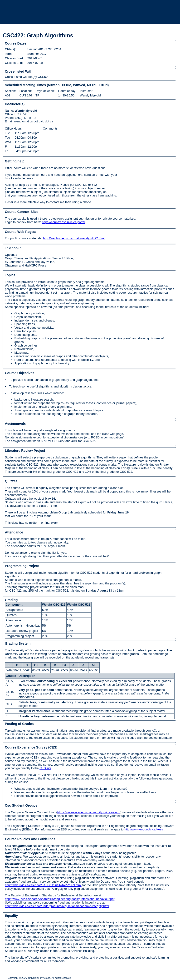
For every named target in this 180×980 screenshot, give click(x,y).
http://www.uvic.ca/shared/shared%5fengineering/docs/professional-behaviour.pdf (60, 899)
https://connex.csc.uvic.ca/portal (63, 222)
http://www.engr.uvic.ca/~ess (144, 829)
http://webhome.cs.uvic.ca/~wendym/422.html (74, 238)
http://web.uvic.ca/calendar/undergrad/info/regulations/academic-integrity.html (57, 906)
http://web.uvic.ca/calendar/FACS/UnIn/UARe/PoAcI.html (43, 885)
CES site (45, 768)
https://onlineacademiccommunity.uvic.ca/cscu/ (89, 812)
